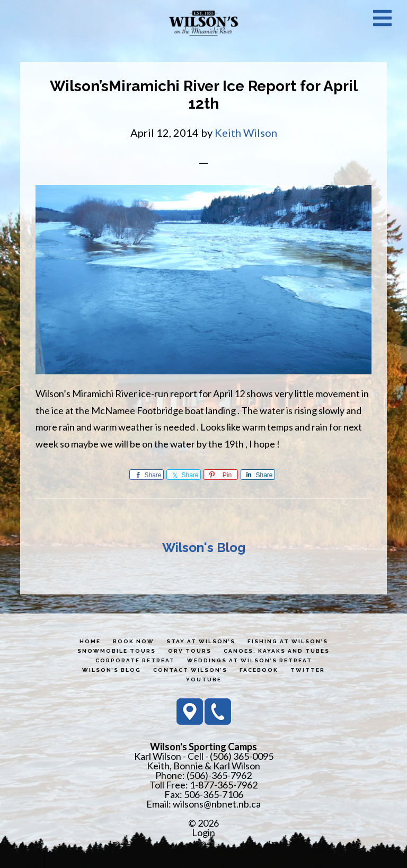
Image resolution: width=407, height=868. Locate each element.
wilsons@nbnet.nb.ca (217, 804)
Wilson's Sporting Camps (203, 23)
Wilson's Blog (204, 547)
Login (203, 832)
